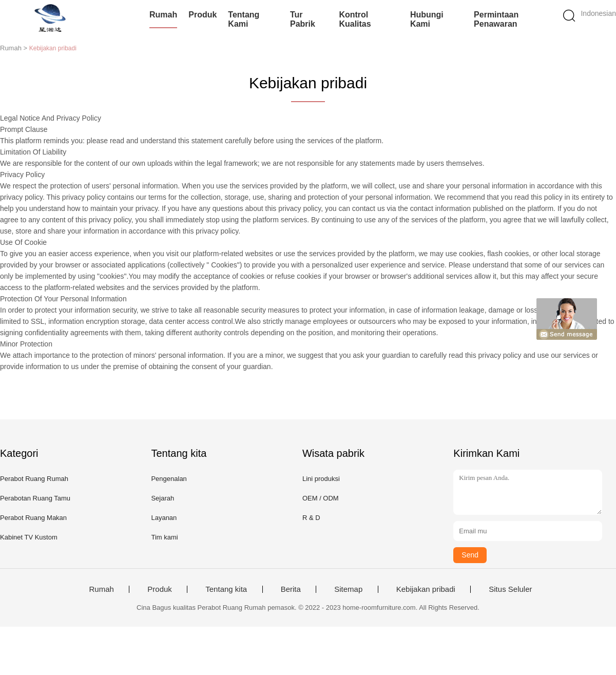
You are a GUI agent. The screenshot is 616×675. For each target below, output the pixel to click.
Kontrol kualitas (355, 19)
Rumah (163, 15)
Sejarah (162, 498)
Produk (203, 15)
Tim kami (164, 537)
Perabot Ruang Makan (33, 518)
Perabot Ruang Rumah (34, 479)
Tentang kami (244, 19)
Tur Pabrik (303, 19)
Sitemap (348, 589)
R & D (311, 518)
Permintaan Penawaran (496, 19)
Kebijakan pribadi (426, 589)
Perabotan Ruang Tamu (35, 498)
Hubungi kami (427, 19)
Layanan (164, 518)
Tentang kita (226, 589)
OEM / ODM (321, 498)
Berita (291, 589)
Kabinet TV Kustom (29, 537)
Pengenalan (169, 479)
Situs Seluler (510, 589)
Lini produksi (321, 479)
